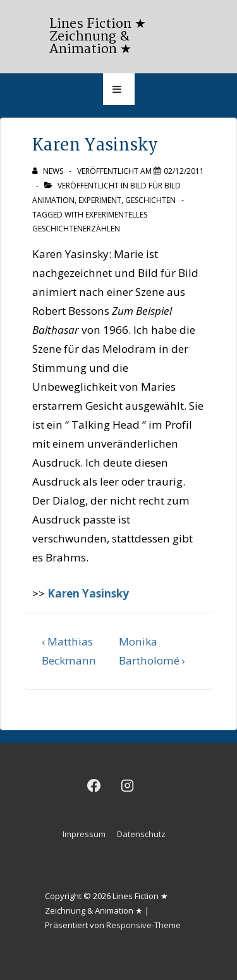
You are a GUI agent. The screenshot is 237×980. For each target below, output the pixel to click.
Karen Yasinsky (88, 593)
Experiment (100, 200)
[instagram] (128, 785)
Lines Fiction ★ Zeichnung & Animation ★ (98, 37)
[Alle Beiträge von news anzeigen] (49, 171)
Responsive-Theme (143, 925)
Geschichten (150, 200)
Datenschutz (141, 834)
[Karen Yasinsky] (184, 171)
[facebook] (94, 785)
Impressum (84, 834)
